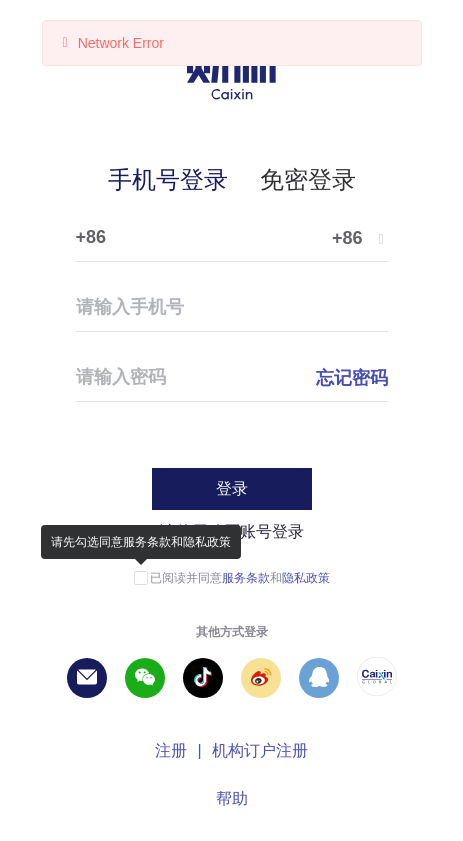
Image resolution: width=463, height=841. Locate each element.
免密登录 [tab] (308, 179)
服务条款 (246, 578)
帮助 (232, 798)
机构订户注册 (260, 750)
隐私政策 (306, 578)
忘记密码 (352, 378)
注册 (171, 750)
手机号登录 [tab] (168, 179)
